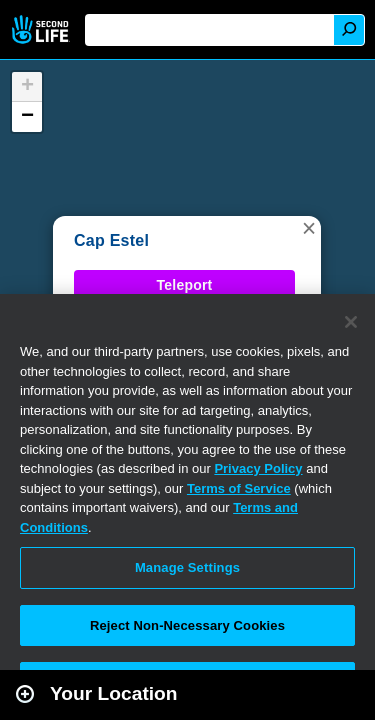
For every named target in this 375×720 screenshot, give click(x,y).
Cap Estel (111, 240)
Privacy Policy (258, 468)
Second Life (42, 29)
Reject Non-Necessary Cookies (187, 625)
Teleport (185, 285)
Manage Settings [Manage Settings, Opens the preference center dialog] (187, 567)
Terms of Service (239, 488)
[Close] (351, 322)
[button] (309, 228)
